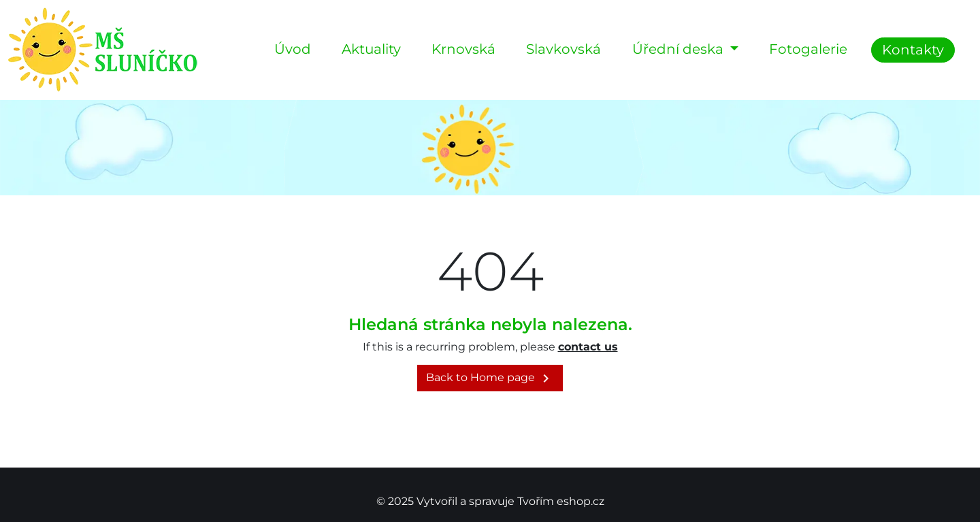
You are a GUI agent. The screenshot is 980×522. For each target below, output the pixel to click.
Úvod (293, 49)
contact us (588, 347)
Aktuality (371, 49)
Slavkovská (563, 49)
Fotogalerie (808, 49)
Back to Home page (490, 378)
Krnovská (463, 49)
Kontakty (913, 50)
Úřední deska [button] (680, 49)
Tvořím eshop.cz (561, 501)
